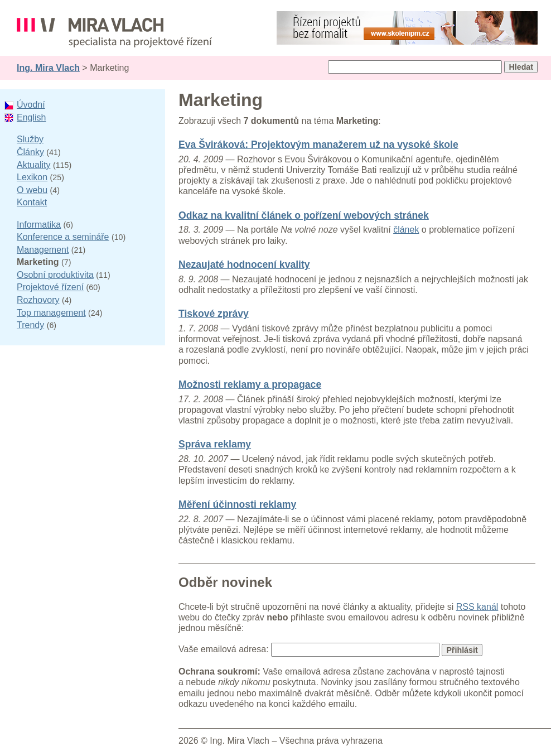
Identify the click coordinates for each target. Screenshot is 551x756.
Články (30, 152)
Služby (30, 139)
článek (406, 230)
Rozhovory (38, 300)
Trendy (30, 325)
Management (43, 250)
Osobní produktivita (55, 275)
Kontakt (32, 202)
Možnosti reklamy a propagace (250, 384)
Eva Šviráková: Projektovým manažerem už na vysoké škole (318, 145)
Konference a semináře (63, 237)
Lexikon (32, 177)
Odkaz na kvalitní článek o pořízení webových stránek (304, 215)
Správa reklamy (215, 444)
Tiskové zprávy (214, 314)
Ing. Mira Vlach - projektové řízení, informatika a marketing (114, 33)
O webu (32, 190)
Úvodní (31, 105)
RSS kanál (477, 607)
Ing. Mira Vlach (48, 68)
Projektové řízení (50, 287)
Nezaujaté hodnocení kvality (244, 264)
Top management (51, 313)
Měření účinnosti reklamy (237, 504)
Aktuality (33, 165)
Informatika (39, 225)
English (31, 117)
